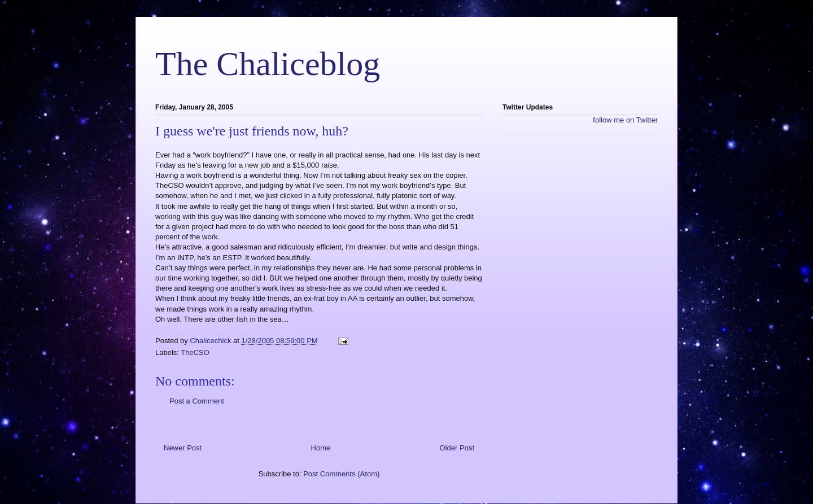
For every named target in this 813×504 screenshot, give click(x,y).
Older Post (457, 448)
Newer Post (183, 448)
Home (321, 448)
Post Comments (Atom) (341, 474)
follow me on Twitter (625, 120)
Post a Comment (197, 401)
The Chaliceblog (268, 64)
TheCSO (195, 352)
